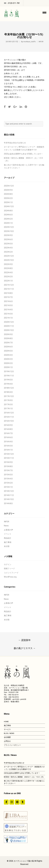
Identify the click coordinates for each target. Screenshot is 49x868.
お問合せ (7, 741)
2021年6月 (8, 301)
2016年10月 (9, 421)
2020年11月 (9, 326)
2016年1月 (8, 450)
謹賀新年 (25, 640)
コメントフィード (11, 573)
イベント (8, 534)
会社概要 (7, 737)
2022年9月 (8, 264)
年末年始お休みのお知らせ (15, 143)
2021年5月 (8, 305)
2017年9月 (8, 400)
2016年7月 (8, 433)
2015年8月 (8, 466)
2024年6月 (8, 215)
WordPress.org (10, 577)
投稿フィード (9, 569)
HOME (6, 722)
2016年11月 (9, 417)
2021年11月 (9, 289)
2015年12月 (9, 454)
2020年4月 (8, 355)
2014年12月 (9, 491)
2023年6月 (8, 240)
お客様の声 (8, 530)
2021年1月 (8, 318)
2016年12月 (9, 413)
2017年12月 (9, 396)
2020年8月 (8, 338)
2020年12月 (9, 322)
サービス (7, 729)
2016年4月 (8, 442)
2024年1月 (8, 223)
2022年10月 (9, 260)
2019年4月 (8, 384)
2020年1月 (8, 367)
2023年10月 (9, 231)
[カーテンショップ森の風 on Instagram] (12, 802)
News (6, 526)
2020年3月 (8, 359)
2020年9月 (8, 334)
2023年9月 (8, 235)
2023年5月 (8, 244)
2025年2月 (8, 198)
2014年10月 (9, 499)
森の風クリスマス (25, 648)
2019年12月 (9, 372)
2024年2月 (8, 219)
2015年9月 (8, 462)
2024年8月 (8, 211)
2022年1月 (8, 281)
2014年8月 (8, 504)
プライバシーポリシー (12, 745)
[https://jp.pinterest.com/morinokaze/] (17, 802)
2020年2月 (8, 363)
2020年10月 (9, 330)
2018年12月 (9, 388)
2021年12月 (9, 285)
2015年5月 (8, 475)
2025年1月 (8, 202)
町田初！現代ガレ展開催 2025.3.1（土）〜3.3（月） (24, 777)
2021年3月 (8, 314)
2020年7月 (8, 343)
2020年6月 (8, 347)
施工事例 (8, 542)
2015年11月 (9, 458)
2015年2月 (8, 483)
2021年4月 (8, 310)
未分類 (7, 546)
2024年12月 (9, 206)
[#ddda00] (6, 802)
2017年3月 (8, 405)
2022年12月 (9, 256)
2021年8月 (8, 293)
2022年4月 (8, 273)
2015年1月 (8, 487)
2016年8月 (8, 429)
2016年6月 (8, 437)
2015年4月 (8, 479)
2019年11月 (9, 376)
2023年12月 (9, 227)
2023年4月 (8, 248)
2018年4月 (8, 392)
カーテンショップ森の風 (24, 861)
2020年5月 (8, 351)
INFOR (41, 42)
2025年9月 (8, 190)
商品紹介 (8, 538)
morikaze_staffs (30, 42)
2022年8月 (8, 268)
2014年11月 (9, 495)
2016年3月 (8, 446)
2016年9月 (8, 425)
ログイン (8, 565)
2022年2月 (8, 277)
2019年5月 (8, 380)
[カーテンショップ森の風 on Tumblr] (23, 802)
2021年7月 (8, 297)
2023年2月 (8, 252)
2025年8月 (8, 194)
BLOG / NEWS (9, 733)
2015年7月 (8, 470)
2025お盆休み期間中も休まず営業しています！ (23, 154)
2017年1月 (8, 409)
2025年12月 (9, 186)
